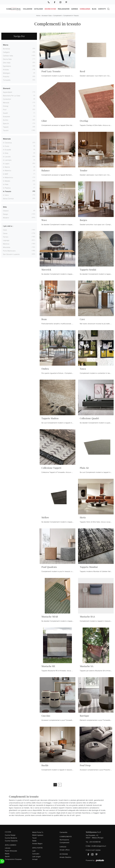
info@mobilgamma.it (99, 846)
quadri (5, 113)
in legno (6, 163)
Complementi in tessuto (71, 16)
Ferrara (6, 237)
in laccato (7, 156)
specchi (6, 123)
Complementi (57, 16)
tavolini (6, 130)
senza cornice (8, 198)
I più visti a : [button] (8, 226)
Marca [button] (6, 45)
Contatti (102, 9)
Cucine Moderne (11, 838)
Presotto (6, 76)
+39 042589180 (95, 842)
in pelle (6, 184)
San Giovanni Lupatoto (11, 254)
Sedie (34, 841)
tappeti (6, 127)
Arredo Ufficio (65, 850)
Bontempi (7, 49)
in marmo (6, 167)
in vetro (6, 195)
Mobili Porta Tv (38, 832)
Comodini (36, 854)
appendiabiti (8, 92)
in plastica (7, 188)
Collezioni (28, 9)
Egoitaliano (7, 66)
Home (38, 16)
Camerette (63, 832)
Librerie (8, 848)
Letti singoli (36, 856)
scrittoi (6, 120)
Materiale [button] (7, 139)
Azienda (75, 9)
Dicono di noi (50, 9)
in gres (6, 153)
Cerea (5, 233)
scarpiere (7, 116)
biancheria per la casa (12, 95)
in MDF (6, 174)
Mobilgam (7, 73)
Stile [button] (5, 207)
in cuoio (6, 146)
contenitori (7, 99)
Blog (94, 9)
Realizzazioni (64, 9)
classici (6, 211)
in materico (7, 170)
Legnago (6, 240)
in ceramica (7, 143)
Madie (7, 854)
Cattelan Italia (8, 56)
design (6, 214)
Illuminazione (64, 840)
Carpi (5, 230)
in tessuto (7, 191)
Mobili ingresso (38, 835)
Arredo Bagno (37, 843)
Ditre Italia (7, 62)
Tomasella (7, 80)
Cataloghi (38, 9)
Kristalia (6, 69)
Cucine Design (10, 835)
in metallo (7, 181)
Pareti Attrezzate (11, 851)
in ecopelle (7, 149)
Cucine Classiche (11, 841)
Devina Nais (7, 59)
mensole (6, 102)
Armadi (35, 859)
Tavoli (34, 838)
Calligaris (6, 52)
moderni (6, 218)
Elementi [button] (7, 88)
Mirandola (7, 247)
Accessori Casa (47, 16)
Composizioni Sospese (13, 859)
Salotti (7, 856)
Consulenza (85, 9)
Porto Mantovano (9, 251)
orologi (6, 106)
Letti (34, 851)
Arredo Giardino (65, 857)
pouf (5, 109)
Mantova (6, 244)
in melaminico (8, 177)
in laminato (7, 160)
